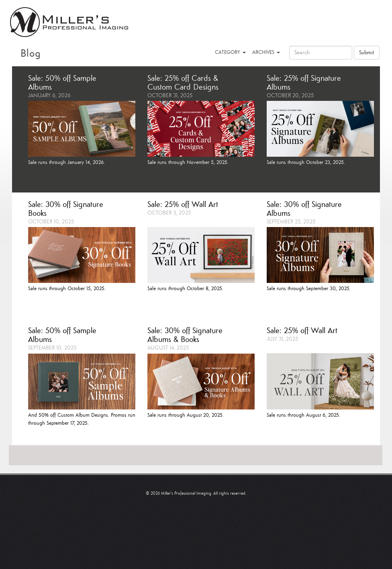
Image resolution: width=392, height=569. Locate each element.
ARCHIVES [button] (266, 52)
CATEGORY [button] (230, 52)
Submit (367, 53)
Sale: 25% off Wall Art (183, 205)
